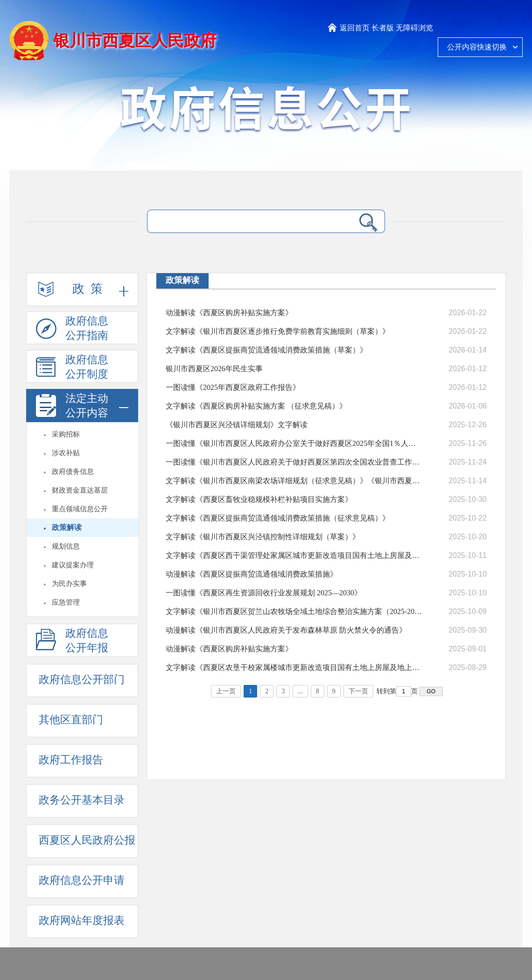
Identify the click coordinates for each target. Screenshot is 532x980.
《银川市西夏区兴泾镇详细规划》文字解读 (237, 425)
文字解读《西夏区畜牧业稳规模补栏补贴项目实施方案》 (259, 499)
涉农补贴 (66, 453)
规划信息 (66, 546)
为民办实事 (69, 584)
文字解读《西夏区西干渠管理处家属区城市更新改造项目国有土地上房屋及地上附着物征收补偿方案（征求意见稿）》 (294, 555)
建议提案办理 (73, 565)
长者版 (383, 28)
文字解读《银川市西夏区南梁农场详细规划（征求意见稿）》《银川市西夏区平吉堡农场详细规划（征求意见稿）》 (294, 481)
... (300, 691)
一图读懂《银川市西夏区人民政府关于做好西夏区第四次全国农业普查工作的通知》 (294, 462)
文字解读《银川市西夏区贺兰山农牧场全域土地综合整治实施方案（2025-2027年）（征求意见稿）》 (294, 611)
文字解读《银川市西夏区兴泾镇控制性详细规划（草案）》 (263, 537)
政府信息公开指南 (72, 330)
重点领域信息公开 (80, 509)
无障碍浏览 (414, 28)
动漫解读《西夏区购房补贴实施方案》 (229, 313)
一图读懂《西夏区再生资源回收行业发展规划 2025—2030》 (264, 593)
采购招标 (66, 434)
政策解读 (67, 527)
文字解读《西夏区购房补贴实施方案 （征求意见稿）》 (256, 406)
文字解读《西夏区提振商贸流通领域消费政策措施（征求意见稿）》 (278, 518)
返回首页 (355, 28)
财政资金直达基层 (80, 490)
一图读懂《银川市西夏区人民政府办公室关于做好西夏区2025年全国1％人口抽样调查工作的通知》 (294, 443)
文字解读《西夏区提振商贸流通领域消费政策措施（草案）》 (266, 350)
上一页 (226, 691)
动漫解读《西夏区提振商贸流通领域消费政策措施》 (252, 574)
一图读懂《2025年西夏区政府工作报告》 (233, 387)
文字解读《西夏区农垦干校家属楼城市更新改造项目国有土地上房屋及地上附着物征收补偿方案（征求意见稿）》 (294, 667)
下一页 (358, 691)
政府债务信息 (73, 472)
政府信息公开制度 (72, 368)
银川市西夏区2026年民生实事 (214, 369)
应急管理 (66, 602)
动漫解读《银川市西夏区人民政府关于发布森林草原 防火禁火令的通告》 (286, 630)
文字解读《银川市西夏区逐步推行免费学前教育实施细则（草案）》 (278, 331)
